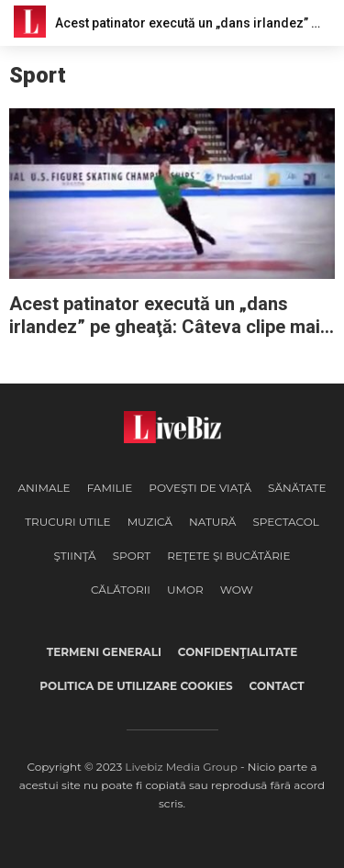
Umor (185, 590)
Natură (212, 522)
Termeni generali (104, 652)
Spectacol (285, 522)
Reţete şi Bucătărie (228, 556)
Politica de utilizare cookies (136, 686)
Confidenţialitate (238, 652)
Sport (132, 556)
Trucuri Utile (67, 522)
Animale (44, 488)
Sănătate (297, 488)
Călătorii (121, 590)
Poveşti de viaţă (200, 488)
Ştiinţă (74, 556)
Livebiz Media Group (181, 767)
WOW (237, 590)
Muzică (150, 522)
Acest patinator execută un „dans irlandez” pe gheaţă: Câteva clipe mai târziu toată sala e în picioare (165, 316)
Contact (277, 686)
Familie (110, 488)
